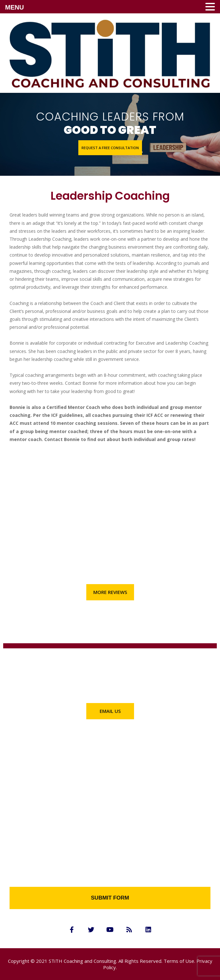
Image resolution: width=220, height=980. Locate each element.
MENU (14, 7)
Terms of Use (179, 961)
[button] (110, 148)
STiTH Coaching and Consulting (82, 961)
